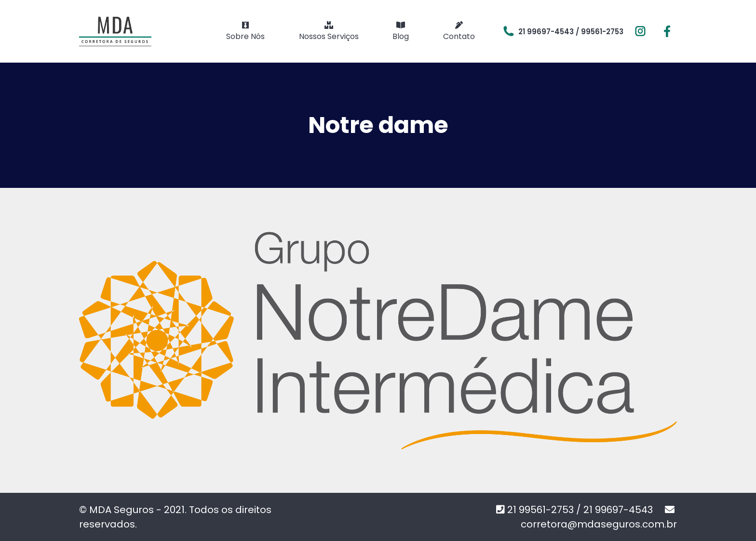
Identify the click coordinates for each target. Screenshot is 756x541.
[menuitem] (245, 31)
